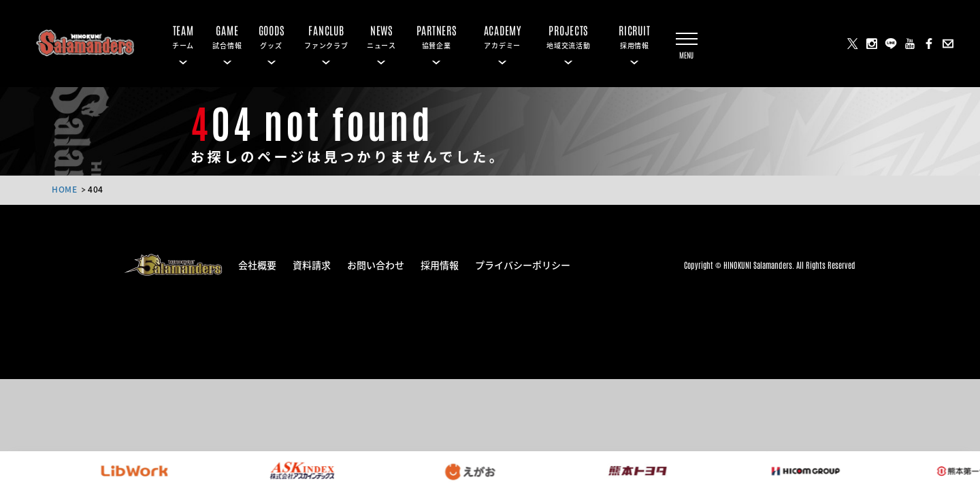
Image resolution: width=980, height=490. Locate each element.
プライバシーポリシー (523, 264)
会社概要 (257, 264)
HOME (64, 189)
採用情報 (440, 264)
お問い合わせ (376, 264)
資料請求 (312, 264)
